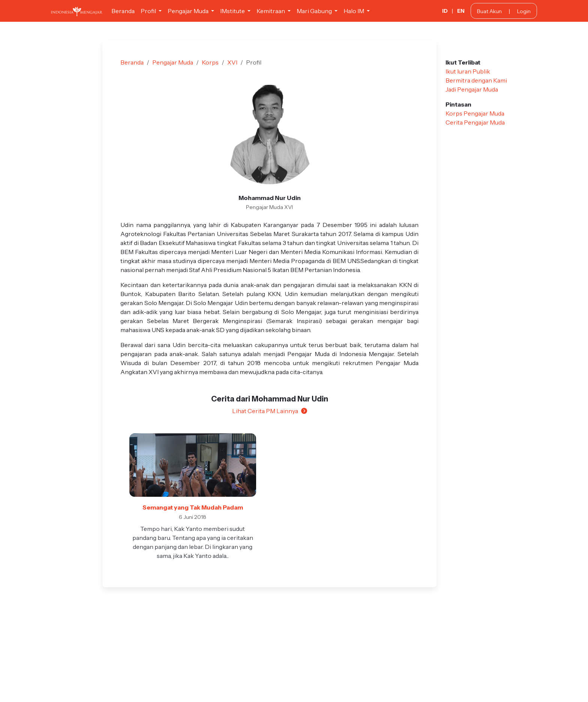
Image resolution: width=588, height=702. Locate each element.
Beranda (123, 11)
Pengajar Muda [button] (189, 11)
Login (524, 11)
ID (445, 11)
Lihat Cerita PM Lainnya (270, 411)
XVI (232, 62)
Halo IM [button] (354, 11)
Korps (210, 62)
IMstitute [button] (233, 11)
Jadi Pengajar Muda (472, 89)
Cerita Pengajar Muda (475, 122)
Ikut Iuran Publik (468, 71)
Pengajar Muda (173, 62)
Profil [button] (149, 11)
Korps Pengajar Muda (475, 113)
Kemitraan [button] (271, 11)
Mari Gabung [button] (315, 11)
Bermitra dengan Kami (476, 80)
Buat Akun (489, 11)
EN (461, 11)
